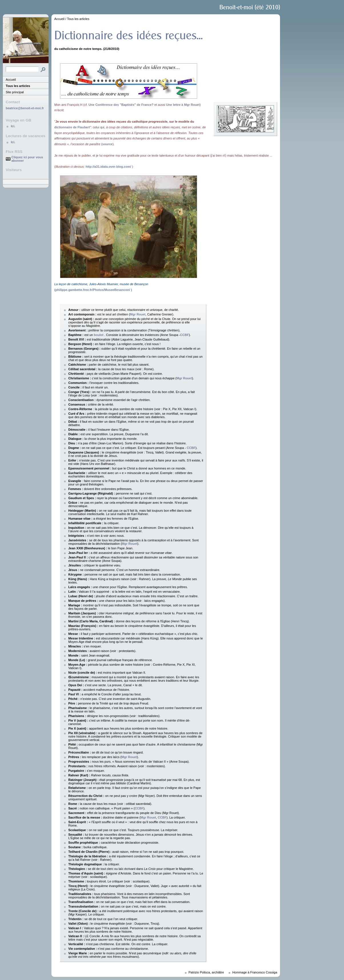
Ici (13, 126)
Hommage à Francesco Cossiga (255, 972)
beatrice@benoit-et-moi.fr (25, 108)
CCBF (184, 335)
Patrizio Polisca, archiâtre (206, 972)
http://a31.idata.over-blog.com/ (108, 167)
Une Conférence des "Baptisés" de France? (121, 105)
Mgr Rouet (138, 314)
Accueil (11, 80)
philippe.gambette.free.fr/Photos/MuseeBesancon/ (93, 290)
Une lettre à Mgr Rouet (183, 105)
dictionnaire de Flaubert (72, 127)
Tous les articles (18, 86)
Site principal (15, 92)
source (107, 144)
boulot (99, 335)
